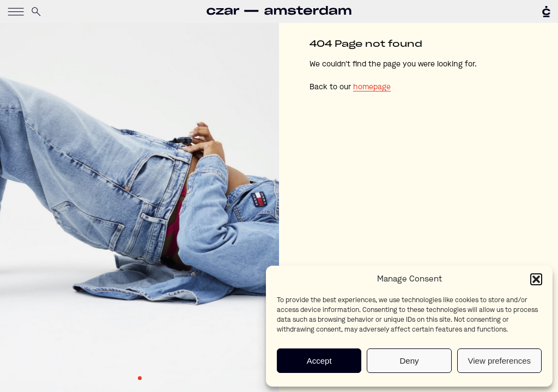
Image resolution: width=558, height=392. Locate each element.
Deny (409, 361)
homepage (372, 87)
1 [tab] (140, 378)
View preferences (500, 361)
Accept (319, 361)
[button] (536, 279)
